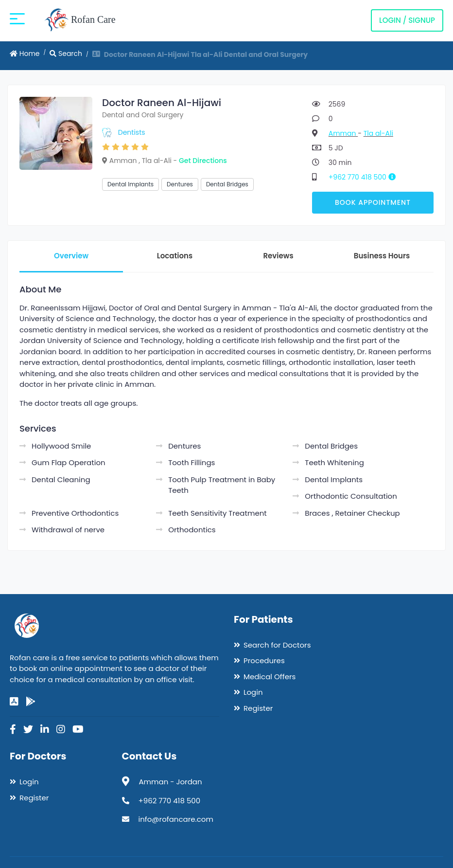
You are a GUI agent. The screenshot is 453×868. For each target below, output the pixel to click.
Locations (175, 256)
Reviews (278, 256)
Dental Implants (131, 184)
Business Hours (382, 256)
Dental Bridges (227, 184)
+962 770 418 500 (366, 177)
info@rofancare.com (176, 819)
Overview (71, 256)
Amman (343, 133)
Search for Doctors (277, 645)
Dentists (132, 132)
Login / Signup (407, 20)
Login (253, 692)
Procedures (264, 660)
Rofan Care (80, 20)
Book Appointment (373, 202)
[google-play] (31, 702)
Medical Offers (270, 677)
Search (66, 54)
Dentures (180, 184)
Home (25, 54)
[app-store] (14, 702)
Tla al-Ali (378, 133)
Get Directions (203, 161)
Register (258, 708)
